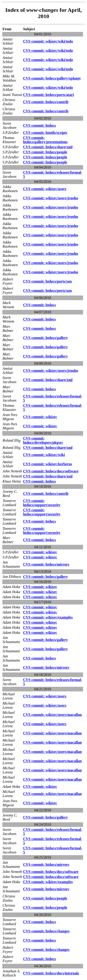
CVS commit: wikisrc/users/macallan (52, 715)
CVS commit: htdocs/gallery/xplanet (52, 78)
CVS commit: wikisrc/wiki (44, 455)
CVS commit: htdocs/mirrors (46, 564)
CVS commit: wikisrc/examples (48, 617)
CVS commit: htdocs (39, 125)
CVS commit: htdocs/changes (46, 931)
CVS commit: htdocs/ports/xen (47, 281)
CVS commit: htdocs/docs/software (51, 471)
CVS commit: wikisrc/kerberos (47, 464)
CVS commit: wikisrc (40, 417)
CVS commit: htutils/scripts (45, 133)
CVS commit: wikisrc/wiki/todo (48, 41)
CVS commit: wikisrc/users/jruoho (50, 198)
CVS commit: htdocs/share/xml (48, 147)
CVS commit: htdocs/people (45, 152)
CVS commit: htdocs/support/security (42, 503)
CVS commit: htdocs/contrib (46, 102)
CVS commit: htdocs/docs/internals (51, 973)
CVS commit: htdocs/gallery (45, 338)
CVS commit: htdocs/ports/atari (48, 95)
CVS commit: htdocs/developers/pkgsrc (43, 440)
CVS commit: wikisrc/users (45, 189)
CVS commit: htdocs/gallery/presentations (45, 140)
